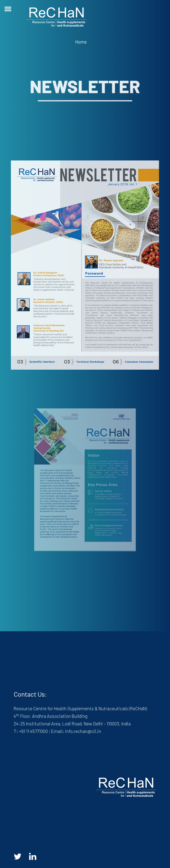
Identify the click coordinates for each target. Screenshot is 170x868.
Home (81, 42)
